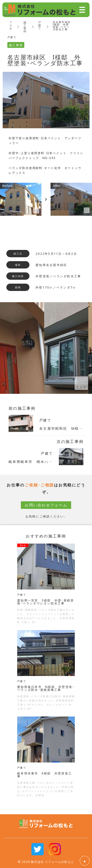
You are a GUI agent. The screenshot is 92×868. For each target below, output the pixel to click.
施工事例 (25, 27)
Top (11, 25)
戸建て (40, 25)
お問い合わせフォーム (46, 505)
